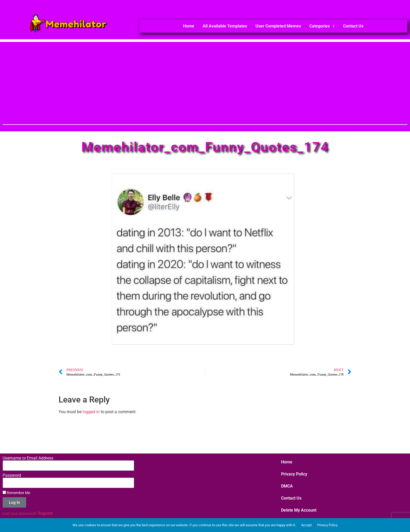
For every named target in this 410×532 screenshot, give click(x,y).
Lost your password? (20, 513)
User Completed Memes (278, 26)
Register (45, 513)
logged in (91, 412)
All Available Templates (225, 26)
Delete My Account (299, 510)
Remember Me (16, 493)
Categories (322, 26)
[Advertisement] (205, 79)
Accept (306, 525)
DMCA (287, 486)
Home (189, 26)
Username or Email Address (28, 458)
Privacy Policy (294, 474)
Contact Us (353, 26)
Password (12, 475)
